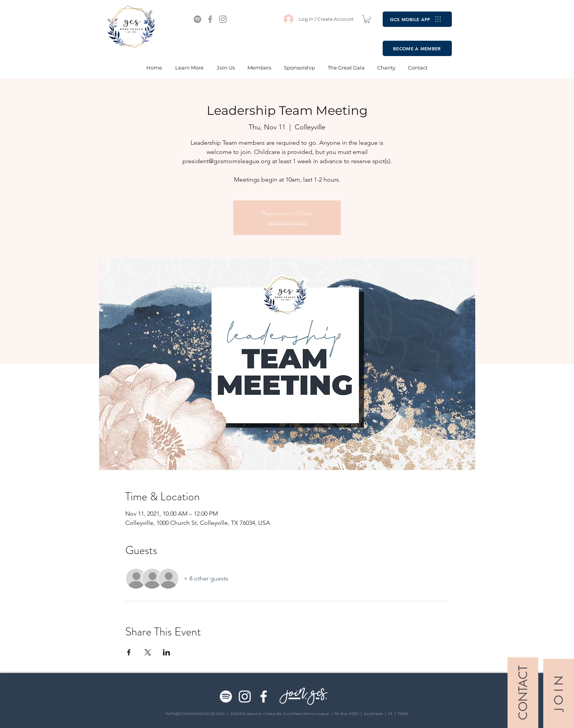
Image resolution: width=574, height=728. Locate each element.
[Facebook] (210, 19)
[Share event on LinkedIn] (167, 652)
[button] (367, 19)
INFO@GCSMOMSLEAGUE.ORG (195, 714)
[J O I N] (559, 693)
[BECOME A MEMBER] (417, 48)
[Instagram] (223, 19)
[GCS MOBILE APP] (417, 19)
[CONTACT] (523, 693)
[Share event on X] (148, 652)
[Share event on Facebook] (129, 652)
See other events (287, 222)
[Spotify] (197, 19)
